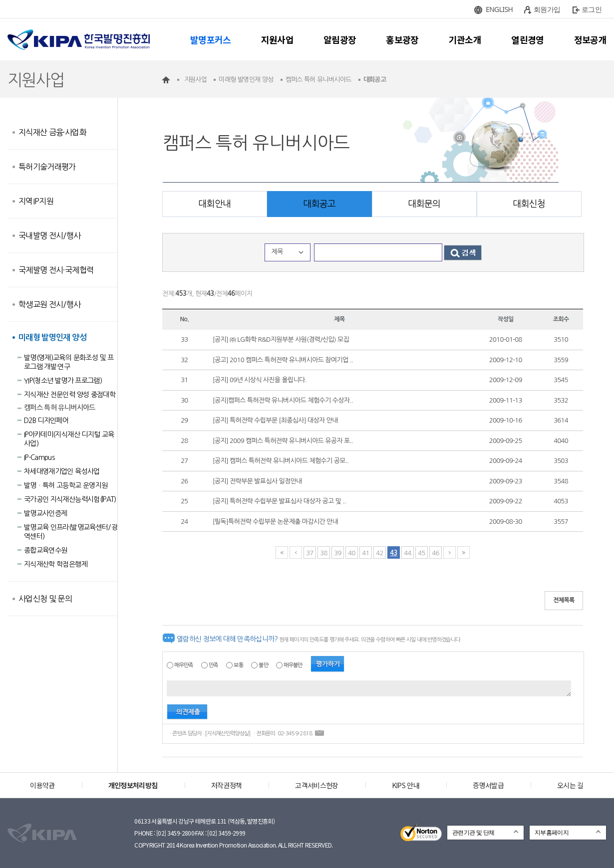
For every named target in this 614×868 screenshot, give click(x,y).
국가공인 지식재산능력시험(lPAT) (70, 499)
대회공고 (319, 204)
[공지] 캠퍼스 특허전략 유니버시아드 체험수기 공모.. (281, 461)
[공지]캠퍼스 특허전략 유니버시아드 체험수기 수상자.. (283, 400)
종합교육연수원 (45, 550)
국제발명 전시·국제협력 (56, 270)
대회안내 (214, 204)
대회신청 (529, 204)
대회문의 (424, 204)
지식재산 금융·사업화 (52, 132)
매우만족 (183, 665)
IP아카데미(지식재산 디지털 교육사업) (69, 439)
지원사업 (277, 39)
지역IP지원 (36, 201)
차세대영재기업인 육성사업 (62, 471)
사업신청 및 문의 (45, 599)
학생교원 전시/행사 (50, 304)
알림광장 (340, 39)
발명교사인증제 (45, 513)
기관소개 (465, 39)
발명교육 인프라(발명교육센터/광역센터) (71, 532)
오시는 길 (570, 785)
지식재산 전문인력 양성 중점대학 (70, 395)
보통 (238, 665)
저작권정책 (227, 785)
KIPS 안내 (406, 785)
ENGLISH (499, 9)
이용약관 (42, 785)
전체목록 (564, 600)
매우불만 (293, 665)
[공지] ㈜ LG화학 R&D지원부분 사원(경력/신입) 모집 (281, 339)
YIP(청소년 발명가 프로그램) (63, 381)
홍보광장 (402, 39)
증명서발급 (488, 785)
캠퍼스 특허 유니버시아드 (60, 408)
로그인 (592, 9)
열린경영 (527, 39)
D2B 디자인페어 (46, 421)
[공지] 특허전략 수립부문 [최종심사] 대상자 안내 (275, 420)
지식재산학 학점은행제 (56, 564)
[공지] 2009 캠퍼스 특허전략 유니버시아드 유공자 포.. (283, 441)
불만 (263, 665)
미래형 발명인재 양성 (52, 337)
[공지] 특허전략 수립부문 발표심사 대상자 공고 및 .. (279, 501)
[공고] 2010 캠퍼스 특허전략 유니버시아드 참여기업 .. (283, 360)
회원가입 (547, 9)
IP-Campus (39, 457)
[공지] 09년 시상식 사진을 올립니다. (260, 380)
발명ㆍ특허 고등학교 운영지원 (66, 485)
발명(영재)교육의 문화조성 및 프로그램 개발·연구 (69, 362)
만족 (213, 665)
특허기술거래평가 (47, 167)
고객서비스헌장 (316, 785)
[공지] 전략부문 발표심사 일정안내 (257, 481)
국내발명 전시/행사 (50, 235)
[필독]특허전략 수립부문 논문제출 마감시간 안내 (276, 522)
